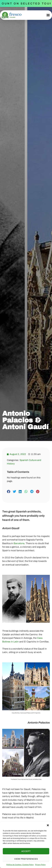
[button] (48, 825)
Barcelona (19, 543)
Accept (26, 851)
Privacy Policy (40, 865)
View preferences (26, 859)
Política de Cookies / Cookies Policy (20, 865)
